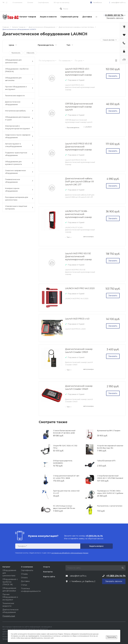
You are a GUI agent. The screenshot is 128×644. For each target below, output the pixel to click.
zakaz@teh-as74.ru (118, 2)
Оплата (30, 2)
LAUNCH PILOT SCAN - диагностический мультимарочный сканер (78, 214)
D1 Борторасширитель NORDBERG (63, 462)
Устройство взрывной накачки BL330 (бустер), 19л (110, 447)
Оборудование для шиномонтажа (19, 61)
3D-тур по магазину (62, 2)
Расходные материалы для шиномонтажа (19, 198)
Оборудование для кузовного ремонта (19, 163)
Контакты (48, 572)
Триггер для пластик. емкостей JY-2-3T (66, 492)
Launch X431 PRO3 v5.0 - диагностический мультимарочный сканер (78, 72)
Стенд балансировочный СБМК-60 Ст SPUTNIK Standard (110, 477)
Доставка (25, 581)
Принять (111, 637)
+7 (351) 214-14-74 (116, 576)
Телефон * (22, 546)
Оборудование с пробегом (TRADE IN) (17, 70)
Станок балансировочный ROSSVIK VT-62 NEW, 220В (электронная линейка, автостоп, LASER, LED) (64, 434)
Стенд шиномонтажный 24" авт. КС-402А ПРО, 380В (66, 477)
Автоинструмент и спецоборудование (19, 145)
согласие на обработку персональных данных (70, 553)
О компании (17, 2)
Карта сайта (49, 577)
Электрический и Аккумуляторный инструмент (19, 127)
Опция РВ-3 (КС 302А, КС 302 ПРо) (65, 447)
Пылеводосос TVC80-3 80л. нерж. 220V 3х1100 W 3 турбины (110, 492)
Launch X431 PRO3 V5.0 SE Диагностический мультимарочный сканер (79, 147)
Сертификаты (43, 2)
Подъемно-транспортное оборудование (19, 154)
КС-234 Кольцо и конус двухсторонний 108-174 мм (64, 507)
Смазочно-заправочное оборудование (19, 172)
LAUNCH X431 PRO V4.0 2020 (80, 288)
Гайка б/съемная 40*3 (106, 461)
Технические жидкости (15, 96)
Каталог (6, 567)
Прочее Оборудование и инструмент (19, 88)
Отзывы (24, 574)
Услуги (46, 567)
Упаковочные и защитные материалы (19, 207)
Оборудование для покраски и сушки (19, 118)
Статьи (24, 585)
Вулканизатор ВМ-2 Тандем (109, 431)
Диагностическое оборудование (19, 103)
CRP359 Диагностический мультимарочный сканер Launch (79, 107)
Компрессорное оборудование (19, 190)
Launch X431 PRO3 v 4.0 (77, 319)
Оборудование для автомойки (19, 79)
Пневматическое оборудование (19, 181)
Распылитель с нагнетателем (110, 506)
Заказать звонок (115, 18)
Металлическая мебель (19, 111)
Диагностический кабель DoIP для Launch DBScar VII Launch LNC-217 (79, 182)
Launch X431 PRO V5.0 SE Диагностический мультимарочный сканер (78, 256)
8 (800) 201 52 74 (114, 15)
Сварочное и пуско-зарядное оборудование (19, 136)
